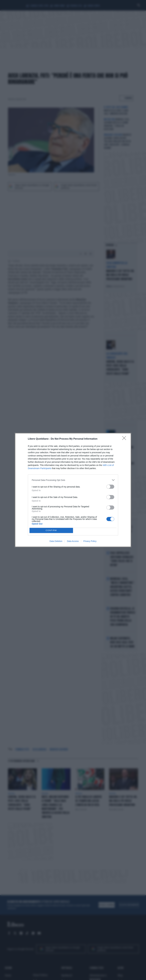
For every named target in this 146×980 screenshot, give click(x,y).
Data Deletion (56, 541)
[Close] (125, 439)
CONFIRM (51, 530)
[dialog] (73, 490)
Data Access (73, 541)
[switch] (110, 487)
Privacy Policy (90, 541)
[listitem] (73, 480)
